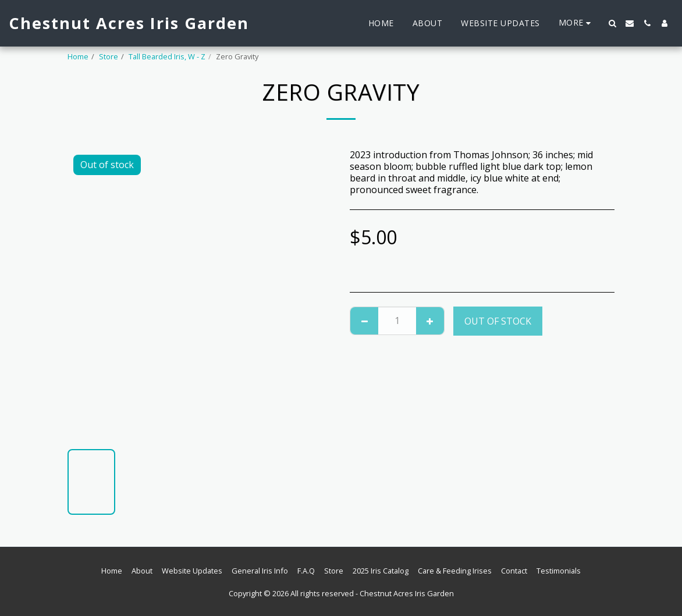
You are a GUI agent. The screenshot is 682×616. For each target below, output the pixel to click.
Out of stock (498, 321)
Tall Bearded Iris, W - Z (167, 56)
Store (109, 56)
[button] (612, 23)
